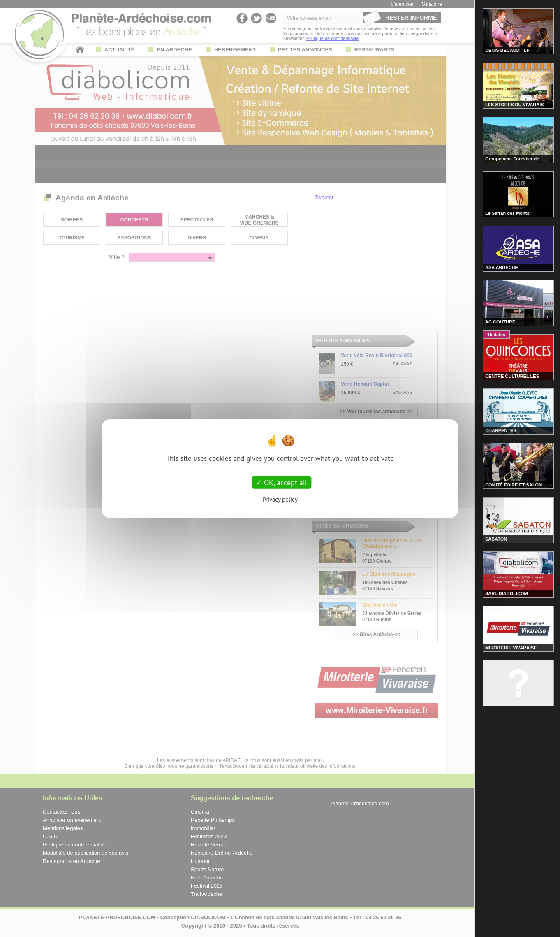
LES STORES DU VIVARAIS (515, 105)
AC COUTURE (500, 322)
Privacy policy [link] (280, 499)
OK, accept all (281, 482)
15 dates (496, 335)
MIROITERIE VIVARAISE (511, 648)
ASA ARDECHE (502, 267)
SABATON (496, 539)
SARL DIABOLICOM (507, 593)
